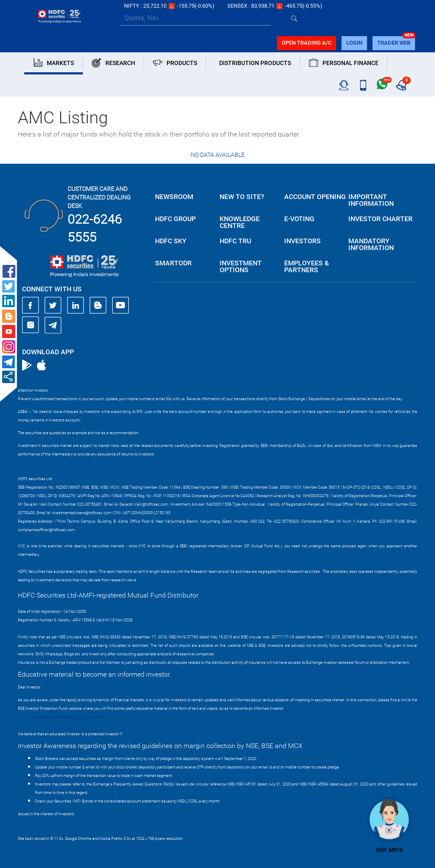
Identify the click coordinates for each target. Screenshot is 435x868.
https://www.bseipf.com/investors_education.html (61, 717)
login (354, 43)
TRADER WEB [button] (394, 43)
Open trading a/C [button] (306, 43)
